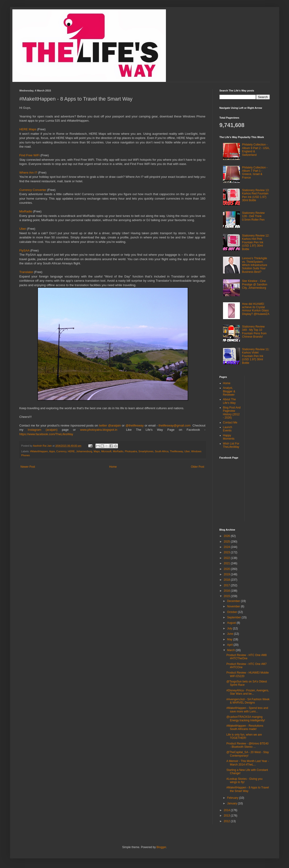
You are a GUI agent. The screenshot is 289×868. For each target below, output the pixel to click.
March (231, 650)
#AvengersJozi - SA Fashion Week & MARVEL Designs (248, 701)
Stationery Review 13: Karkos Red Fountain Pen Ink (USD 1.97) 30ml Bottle (256, 195)
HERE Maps (28, 129)
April (230, 645)
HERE (71, 451)
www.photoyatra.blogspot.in (101, 430)
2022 (227, 558)
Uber (23, 229)
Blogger (161, 847)
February (233, 798)
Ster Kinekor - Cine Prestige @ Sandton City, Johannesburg (255, 284)
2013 (227, 816)
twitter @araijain (110, 425)
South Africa (162, 451)
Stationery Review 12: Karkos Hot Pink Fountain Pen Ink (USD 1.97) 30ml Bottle (256, 242)
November (234, 606)
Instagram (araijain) (43, 430)
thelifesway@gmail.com (176, 425)
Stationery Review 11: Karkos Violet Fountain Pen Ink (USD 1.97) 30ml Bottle (256, 356)
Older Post (198, 467)
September (234, 617)
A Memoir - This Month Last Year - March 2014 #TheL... (247, 763)
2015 (227, 596)
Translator (27, 272)
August (232, 623)
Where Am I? (28, 173)
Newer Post (28, 467)
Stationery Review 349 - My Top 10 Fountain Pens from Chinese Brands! (254, 332)
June (230, 634)
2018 (227, 580)
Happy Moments (229, 437)
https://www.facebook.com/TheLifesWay (46, 434)
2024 (227, 547)
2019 (227, 574)
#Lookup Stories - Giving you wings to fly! (244, 780)
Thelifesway (176, 451)
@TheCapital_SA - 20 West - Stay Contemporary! (247, 754)
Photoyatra (131, 451)
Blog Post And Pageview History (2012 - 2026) (232, 413)
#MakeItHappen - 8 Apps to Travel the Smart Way (247, 789)
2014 (227, 810)
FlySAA (25, 250)
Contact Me (230, 423)
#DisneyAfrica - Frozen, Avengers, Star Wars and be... (248, 692)
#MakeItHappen (39, 451)
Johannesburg (84, 451)
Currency (61, 451)
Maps (97, 451)
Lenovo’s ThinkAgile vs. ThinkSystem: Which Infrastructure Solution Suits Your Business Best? (254, 265)
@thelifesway (135, 425)
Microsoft (106, 451)
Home (113, 467)
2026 (227, 536)
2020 (227, 569)
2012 (227, 821)
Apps (52, 451)
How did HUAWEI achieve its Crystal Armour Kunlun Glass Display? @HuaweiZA (256, 309)
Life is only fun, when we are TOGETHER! (244, 736)
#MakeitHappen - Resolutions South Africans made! (245, 727)
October (232, 612)
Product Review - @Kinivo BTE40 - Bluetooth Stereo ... (247, 745)
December (234, 601)
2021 (227, 563)
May (230, 639)
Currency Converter (33, 190)
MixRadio (26, 211)
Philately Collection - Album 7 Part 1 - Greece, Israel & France (255, 173)
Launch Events (228, 429)
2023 (227, 552)
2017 (227, 585)
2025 (227, 542)
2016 (227, 591)
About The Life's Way (229, 401)
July (230, 628)
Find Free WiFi (30, 155)
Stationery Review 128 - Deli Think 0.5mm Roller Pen (253, 216)
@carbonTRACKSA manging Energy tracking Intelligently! (246, 718)
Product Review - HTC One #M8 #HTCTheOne (246, 657)
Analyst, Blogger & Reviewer (229, 391)
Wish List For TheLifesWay (231, 445)
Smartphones (146, 451)
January (232, 803)
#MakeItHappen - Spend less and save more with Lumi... (247, 710)
